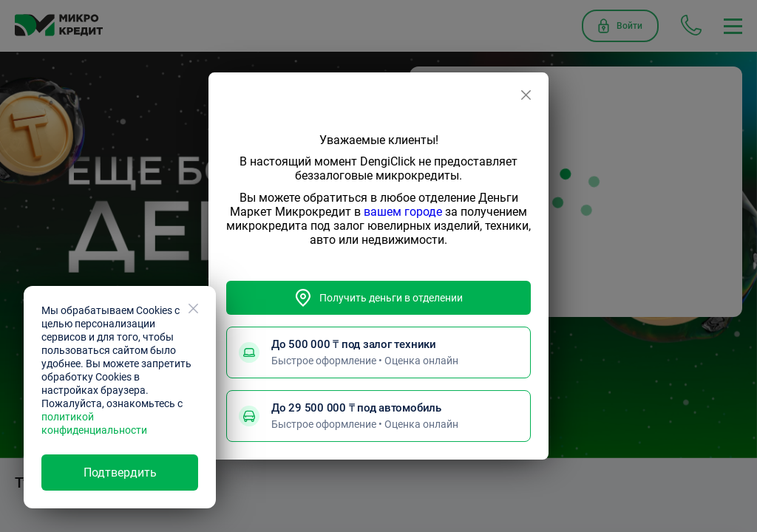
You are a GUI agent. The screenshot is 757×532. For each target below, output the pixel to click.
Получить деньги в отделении (378, 298)
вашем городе (403, 212)
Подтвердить (120, 473)
